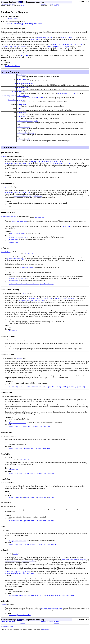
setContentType (22, 138)
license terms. (46, 642)
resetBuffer (21, 116)
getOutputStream (23, 98)
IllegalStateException (17, 244)
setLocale (20, 144)
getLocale (20, 94)
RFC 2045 (24, 56)
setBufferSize (22, 121)
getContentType (22, 89)
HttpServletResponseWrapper (15, 24)
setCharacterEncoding (25, 125)
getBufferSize (22, 80)
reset (19, 112)
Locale (14, 94)
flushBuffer (21, 76)
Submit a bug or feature (7, 638)
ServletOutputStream (9, 98)
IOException (39, 224)
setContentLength (23, 131)
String (14, 85)
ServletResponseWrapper (33, 24)
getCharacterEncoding (25, 85)
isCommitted (21, 107)
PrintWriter (12, 103)
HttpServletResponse (12, 18)
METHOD (23, 5)
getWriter (20, 103)
